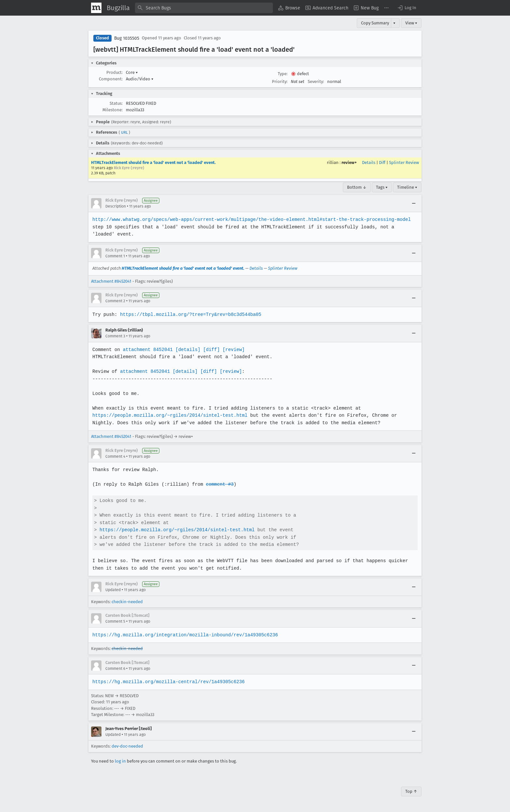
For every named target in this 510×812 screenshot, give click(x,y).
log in (120, 761)
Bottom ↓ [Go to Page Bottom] (357, 187)
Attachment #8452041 (111, 281)
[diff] (210, 350)
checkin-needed (127, 602)
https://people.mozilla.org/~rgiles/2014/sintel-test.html (169, 415)
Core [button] (132, 72)
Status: (116, 103)
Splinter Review (404, 162)
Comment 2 (115, 301)
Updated (113, 590)
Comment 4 (115, 456)
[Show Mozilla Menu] (96, 8)
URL (124, 132)
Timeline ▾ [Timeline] (407, 187)
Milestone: (113, 110)
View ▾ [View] (411, 23)
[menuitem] (289, 8)
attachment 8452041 (147, 350)
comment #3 (218, 484)
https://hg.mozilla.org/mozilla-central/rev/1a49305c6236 (168, 682)
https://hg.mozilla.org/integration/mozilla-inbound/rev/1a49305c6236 (184, 635)
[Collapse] (414, 203)
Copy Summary (375, 23)
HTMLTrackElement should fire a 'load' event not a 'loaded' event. (153, 162)
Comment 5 (115, 621)
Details (369, 162)
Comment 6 (115, 669)
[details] (187, 350)
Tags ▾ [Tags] (382, 187)
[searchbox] (204, 8)
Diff (382, 162)
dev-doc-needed (127, 746)
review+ (349, 162)
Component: (111, 79)
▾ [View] (394, 23)
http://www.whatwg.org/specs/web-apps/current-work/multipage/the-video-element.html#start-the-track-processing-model (249, 219)
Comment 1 (115, 256)
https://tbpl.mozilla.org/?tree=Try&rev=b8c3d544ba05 (189, 314)
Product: (114, 72)
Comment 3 (115, 336)
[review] (231, 350)
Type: (283, 74)
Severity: (316, 81)
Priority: (280, 81)
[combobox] (204, 8)
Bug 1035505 (127, 38)
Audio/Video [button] (140, 79)
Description (116, 206)
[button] (407, 8)
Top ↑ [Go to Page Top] (411, 791)
